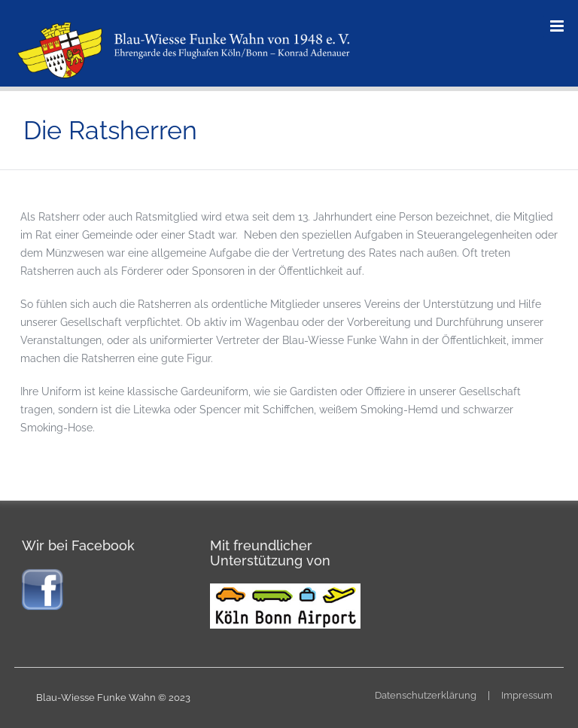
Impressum (527, 695)
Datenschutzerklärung (426, 695)
